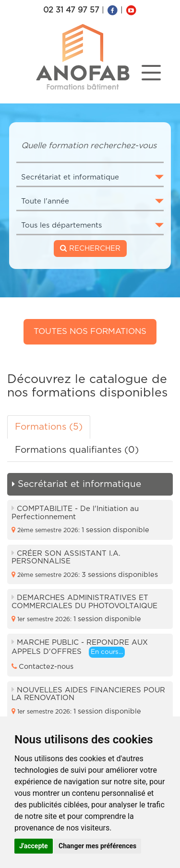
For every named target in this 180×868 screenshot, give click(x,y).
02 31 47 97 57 (71, 10)
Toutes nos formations (90, 331)
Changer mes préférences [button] (97, 846)
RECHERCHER (90, 248)
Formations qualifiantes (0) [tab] (77, 450)
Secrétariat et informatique (77, 484)
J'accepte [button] (34, 846)
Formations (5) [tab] (49, 427)
